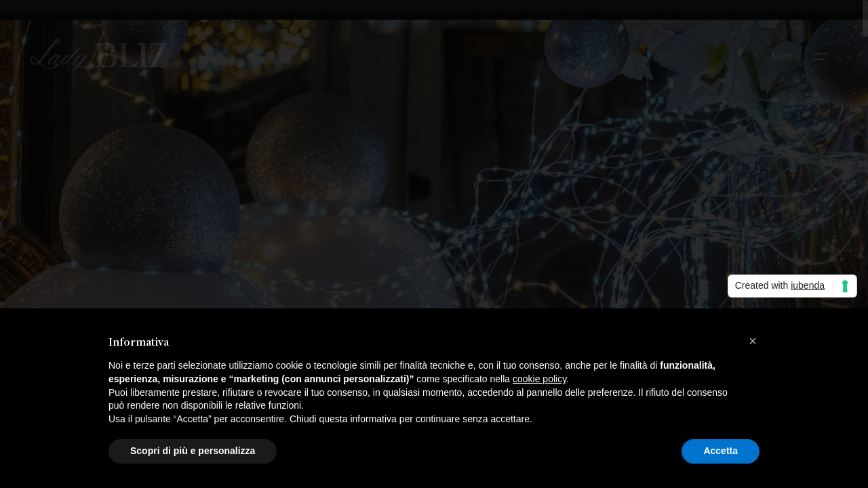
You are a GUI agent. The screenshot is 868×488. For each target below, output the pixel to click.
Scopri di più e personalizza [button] (193, 451)
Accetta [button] (721, 451)
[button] (753, 341)
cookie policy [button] (539, 379)
